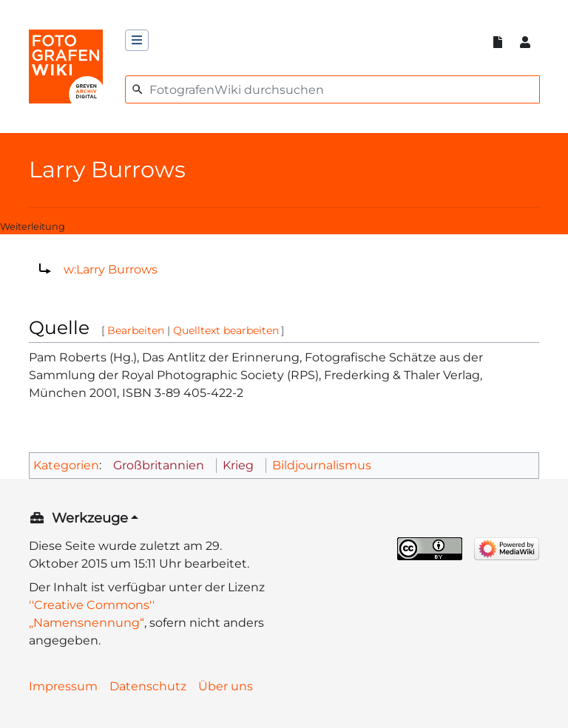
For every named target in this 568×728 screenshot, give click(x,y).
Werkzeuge (90, 518)
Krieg (238, 465)
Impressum (63, 686)
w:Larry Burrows (111, 269)
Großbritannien (159, 465)
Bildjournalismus (322, 465)
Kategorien (66, 465)
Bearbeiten (136, 330)
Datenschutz (148, 686)
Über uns (226, 686)
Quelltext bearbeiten (226, 330)
